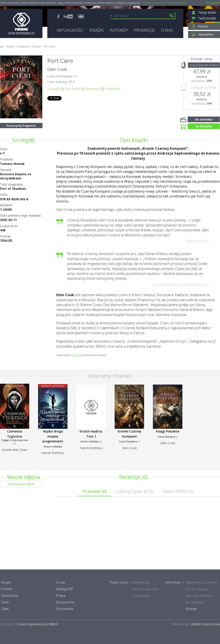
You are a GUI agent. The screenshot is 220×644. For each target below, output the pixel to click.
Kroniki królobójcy (53, 447)
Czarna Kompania (60, 76)
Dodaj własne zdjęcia (21, 484)
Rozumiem (213, 3)
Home (2, 47)
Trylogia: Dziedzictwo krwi (15, 440)
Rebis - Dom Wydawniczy (21, 23)
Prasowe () (95, 491)
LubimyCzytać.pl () (135, 491)
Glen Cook (57, 69)
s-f (2, 153)
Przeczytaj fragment (21, 126)
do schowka (204, 119)
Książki (10, 47)
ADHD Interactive (205, 624)
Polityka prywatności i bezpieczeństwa (164, 3)
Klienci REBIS (178, 491)
